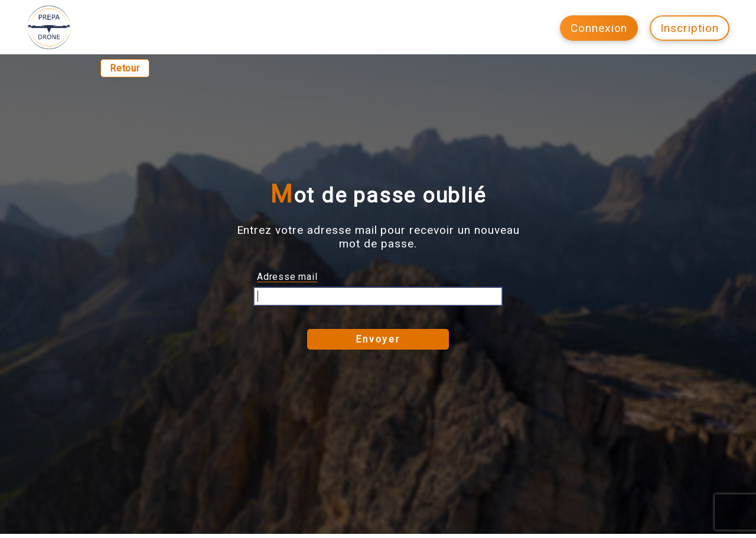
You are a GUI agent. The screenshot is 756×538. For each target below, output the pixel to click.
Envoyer (378, 339)
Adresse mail (287, 277)
